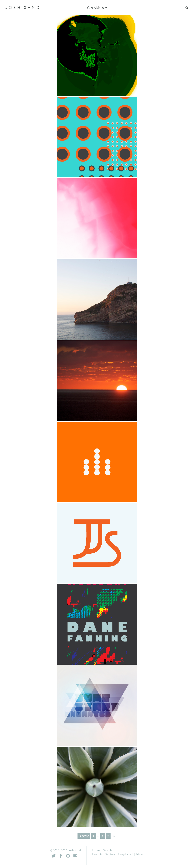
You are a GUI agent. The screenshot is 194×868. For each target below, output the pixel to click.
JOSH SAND (23, 8)
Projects (97, 854)
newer (85, 836)
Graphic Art (97, 8)
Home (96, 851)
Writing (110, 854)
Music (140, 854)
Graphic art (126, 854)
